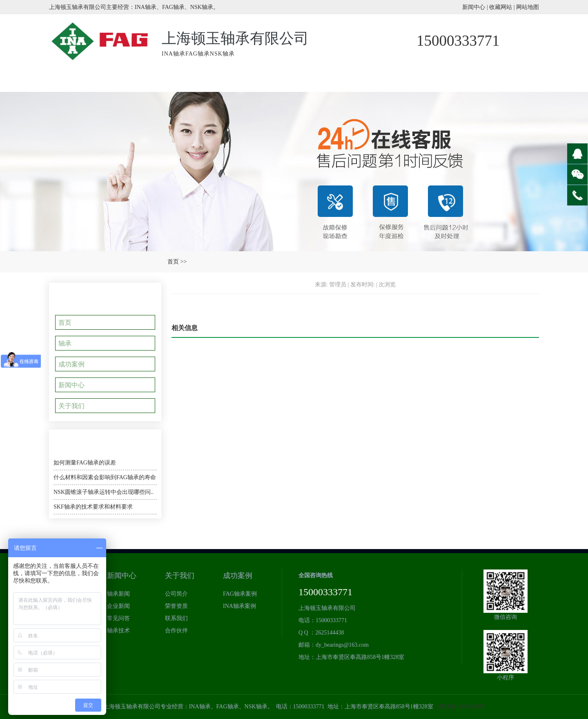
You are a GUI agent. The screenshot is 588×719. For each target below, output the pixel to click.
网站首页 (84, 80)
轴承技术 (118, 631)
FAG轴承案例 (240, 594)
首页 (173, 262)
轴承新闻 (431, 80)
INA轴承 (153, 80)
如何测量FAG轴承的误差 (85, 463)
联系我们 (176, 618)
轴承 (68, 343)
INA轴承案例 (239, 606)
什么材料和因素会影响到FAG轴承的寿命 (105, 477)
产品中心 (223, 80)
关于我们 (500, 80)
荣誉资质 (361, 80)
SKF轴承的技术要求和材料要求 (93, 507)
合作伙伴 (176, 631)
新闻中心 (474, 7)
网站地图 (528, 7)
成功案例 (292, 80)
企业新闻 (118, 606)
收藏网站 (501, 7)
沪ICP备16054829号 (461, 707)
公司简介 (176, 594)
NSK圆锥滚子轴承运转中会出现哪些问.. (104, 492)
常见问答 (118, 618)
